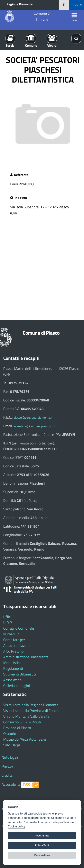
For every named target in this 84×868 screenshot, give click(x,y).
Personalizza (42, 855)
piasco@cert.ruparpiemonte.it (33, 418)
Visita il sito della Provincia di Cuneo (31, 711)
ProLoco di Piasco (17, 728)
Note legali (10, 757)
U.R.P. (8, 623)
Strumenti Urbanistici (20, 674)
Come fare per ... (16, 640)
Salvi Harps (12, 745)
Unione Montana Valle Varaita (26, 716)
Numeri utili (12, 634)
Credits (7, 775)
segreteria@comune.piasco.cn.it (34, 426)
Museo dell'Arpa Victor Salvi (25, 739)
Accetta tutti (42, 836)
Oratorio (10, 734)
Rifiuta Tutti (42, 845)
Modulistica (12, 663)
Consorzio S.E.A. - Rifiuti (22, 722)
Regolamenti (13, 668)
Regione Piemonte (20, 4)
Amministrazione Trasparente (26, 657)
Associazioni (13, 680)
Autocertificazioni (17, 645)
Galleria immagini (17, 686)
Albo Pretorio (13, 651)
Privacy (7, 766)
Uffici (7, 617)
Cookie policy (16, 827)
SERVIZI (77, 5)
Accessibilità (11, 784)
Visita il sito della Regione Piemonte (31, 705)
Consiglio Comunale (19, 628)
